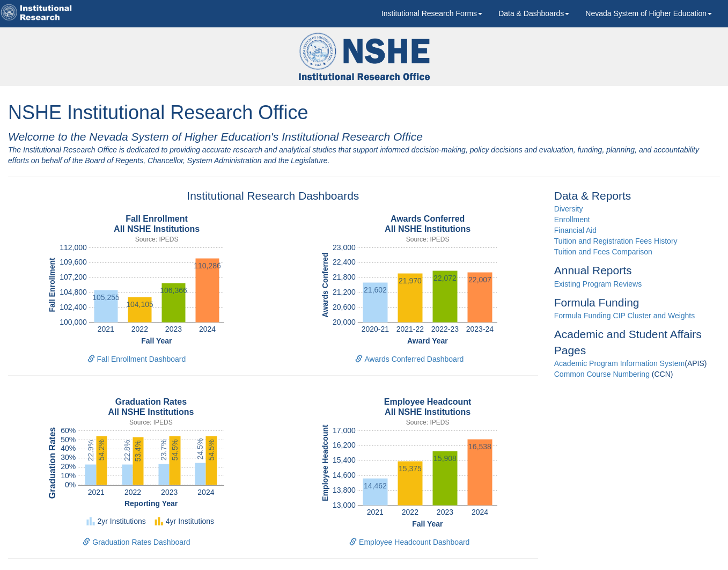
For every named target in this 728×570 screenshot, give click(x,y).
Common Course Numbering (602, 374)
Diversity (569, 209)
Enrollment (572, 220)
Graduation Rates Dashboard (136, 542)
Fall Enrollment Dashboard (137, 359)
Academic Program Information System (620, 363)
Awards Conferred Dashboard (409, 359)
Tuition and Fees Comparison (603, 252)
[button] (432, 13)
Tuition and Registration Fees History (616, 241)
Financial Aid (575, 230)
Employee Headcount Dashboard (409, 542)
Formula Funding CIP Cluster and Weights (625, 316)
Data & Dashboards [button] (534, 13)
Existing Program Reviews (598, 284)
